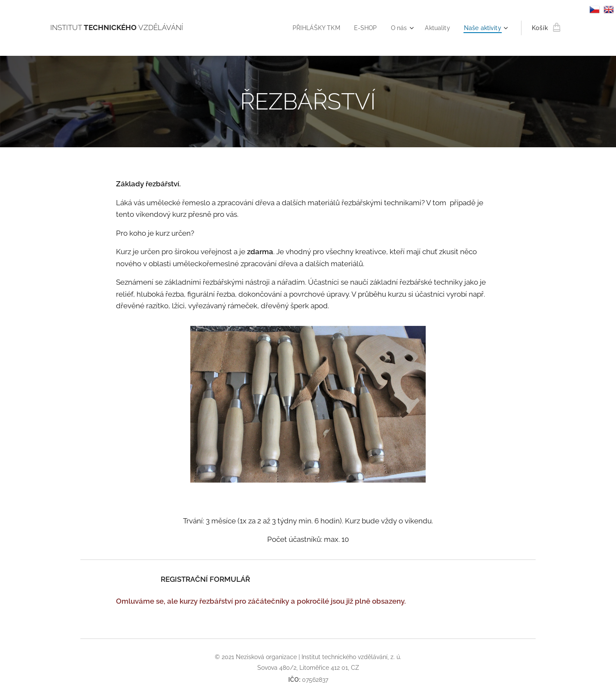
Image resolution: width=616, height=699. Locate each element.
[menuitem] (310, 28)
